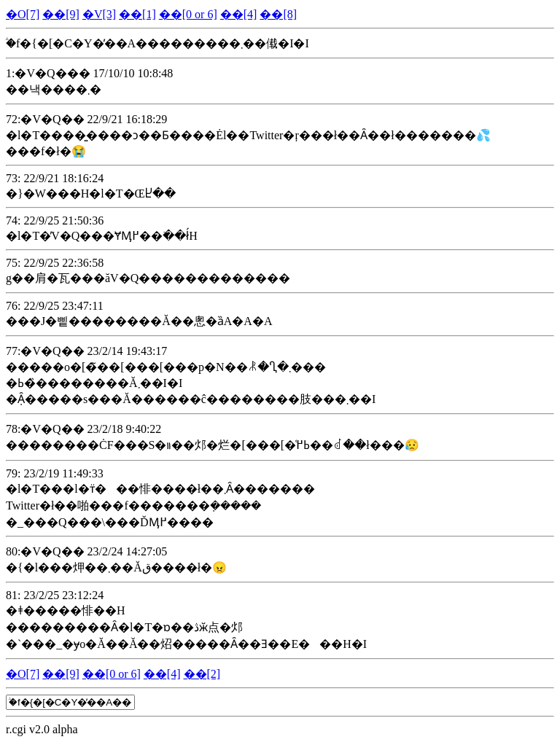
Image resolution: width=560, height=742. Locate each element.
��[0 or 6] (188, 14)
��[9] (61, 14)
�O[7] (23, 14)
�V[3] (99, 14)
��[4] (239, 14)
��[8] (278, 14)
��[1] (137, 14)
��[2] (202, 674)
